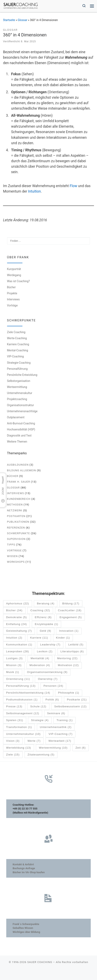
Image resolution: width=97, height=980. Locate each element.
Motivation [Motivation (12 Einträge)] (68, 665)
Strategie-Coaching (19, 363)
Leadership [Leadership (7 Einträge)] (50, 645)
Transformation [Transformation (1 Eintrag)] (19, 727)
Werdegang (14, 275)
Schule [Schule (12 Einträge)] (38, 707)
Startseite (9, 20)
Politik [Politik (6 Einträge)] (52, 700)
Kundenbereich (19, 499)
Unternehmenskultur (20, 393)
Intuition (35, 191)
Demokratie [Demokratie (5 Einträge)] (16, 617)
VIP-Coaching (15, 356)
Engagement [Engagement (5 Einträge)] (71, 617)
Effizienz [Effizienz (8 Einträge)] (43, 617)
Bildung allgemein (22, 470)
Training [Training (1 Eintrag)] (65, 720)
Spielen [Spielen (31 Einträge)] (15, 720)
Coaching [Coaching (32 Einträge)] (40, 611)
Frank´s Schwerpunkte (26, 924)
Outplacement (16, 417)
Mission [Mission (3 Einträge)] (14, 665)
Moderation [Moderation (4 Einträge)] (40, 665)
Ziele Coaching (16, 332)
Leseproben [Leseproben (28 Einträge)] (17, 652)
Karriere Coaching (18, 344)
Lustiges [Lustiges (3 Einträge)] (14, 658)
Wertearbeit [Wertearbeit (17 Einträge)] (60, 741)
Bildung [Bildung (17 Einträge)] (71, 604)
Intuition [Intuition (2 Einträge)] (14, 638)
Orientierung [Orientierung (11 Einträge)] (18, 679)
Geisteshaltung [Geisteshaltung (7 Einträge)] (19, 631)
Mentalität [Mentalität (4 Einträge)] (40, 658)
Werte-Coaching (17, 338)
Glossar (23, 20)
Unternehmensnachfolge (22, 411)
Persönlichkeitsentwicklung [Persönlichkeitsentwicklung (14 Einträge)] (28, 693)
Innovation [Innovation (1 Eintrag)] (69, 631)
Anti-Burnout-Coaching (21, 423)
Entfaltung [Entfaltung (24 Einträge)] (16, 624)
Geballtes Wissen (23, 928)
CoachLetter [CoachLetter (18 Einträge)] (70, 611)
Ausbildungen (18, 465)
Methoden (15, 505)
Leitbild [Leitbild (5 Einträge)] (76, 645)
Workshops (16, 562)
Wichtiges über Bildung (26, 932)
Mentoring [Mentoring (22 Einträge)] (67, 658)
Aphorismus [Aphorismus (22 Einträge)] (17, 604)
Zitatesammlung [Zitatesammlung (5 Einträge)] (41, 755)
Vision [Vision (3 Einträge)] (13, 741)
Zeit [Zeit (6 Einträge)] (81, 748)
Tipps (11, 545)
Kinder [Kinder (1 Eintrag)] (63, 638)
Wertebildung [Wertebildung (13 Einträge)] (18, 748)
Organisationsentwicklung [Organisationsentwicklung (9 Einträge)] (47, 672)
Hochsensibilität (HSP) (21, 429)
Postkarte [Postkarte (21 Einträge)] (77, 700)
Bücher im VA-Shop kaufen (29, 872)
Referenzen (16, 528)
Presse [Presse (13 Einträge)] (14, 707)
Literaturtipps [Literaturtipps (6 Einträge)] (72, 652)
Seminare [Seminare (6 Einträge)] (56, 714)
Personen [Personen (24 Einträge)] (53, 686)
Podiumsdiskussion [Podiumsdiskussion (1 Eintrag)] (22, 700)
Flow (73, 186)
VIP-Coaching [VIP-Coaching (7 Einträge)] (61, 734)
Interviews (13, 299)
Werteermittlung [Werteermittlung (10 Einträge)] (53, 748)
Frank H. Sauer (19, 482)
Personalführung (17, 369)
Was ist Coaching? (18, 281)
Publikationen (18, 522)
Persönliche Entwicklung (22, 375)
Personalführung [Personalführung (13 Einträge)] (21, 686)
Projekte (12, 293)
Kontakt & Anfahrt (23, 864)
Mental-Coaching (18, 350)
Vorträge (12, 305)
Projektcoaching (17, 399)
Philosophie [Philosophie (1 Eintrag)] (69, 693)
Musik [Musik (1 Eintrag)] (13, 672)
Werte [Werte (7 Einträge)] (34, 741)
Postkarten (16, 516)
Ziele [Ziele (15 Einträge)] (13, 755)
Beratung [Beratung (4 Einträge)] (46, 604)
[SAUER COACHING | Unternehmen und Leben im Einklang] (21, 6)
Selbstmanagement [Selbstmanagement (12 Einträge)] (23, 714)
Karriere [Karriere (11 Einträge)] (39, 638)
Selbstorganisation (19, 381)
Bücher (11, 287)
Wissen (12, 556)
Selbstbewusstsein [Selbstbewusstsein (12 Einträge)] (71, 707)
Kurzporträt (14, 269)
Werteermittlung (17, 387)
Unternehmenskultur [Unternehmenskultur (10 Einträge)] (23, 734)
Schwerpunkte (19, 533)
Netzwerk (15, 510)
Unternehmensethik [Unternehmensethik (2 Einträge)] (56, 727)
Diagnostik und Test (19, 435)
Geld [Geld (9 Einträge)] (45, 631)
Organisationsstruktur (21, 405)
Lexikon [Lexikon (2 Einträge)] (45, 652)
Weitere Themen (17, 442)
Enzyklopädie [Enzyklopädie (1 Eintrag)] (46, 624)
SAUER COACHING (40, 962)
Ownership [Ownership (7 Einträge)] (48, 679)
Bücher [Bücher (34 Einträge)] (14, 611)
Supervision (16, 539)
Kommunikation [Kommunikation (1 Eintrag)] (19, 645)
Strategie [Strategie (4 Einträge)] (40, 720)
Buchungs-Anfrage (24, 868)
